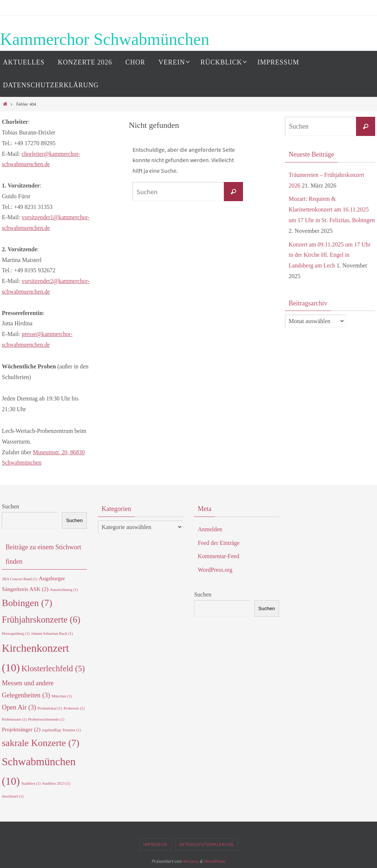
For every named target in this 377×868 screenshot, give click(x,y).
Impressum (155, 844)
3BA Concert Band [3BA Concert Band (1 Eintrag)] (20, 579)
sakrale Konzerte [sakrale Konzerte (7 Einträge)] (41, 743)
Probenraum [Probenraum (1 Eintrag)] (14, 719)
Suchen (10, 506)
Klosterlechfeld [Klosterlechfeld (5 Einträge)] (53, 668)
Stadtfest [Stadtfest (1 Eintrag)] (31, 783)
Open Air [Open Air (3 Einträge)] (19, 707)
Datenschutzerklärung (207, 844)
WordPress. (215, 861)
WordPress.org (215, 570)
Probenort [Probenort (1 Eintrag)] (74, 708)
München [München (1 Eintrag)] (62, 696)
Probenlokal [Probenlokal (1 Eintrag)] (50, 708)
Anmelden (210, 529)
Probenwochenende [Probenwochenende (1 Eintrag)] (46, 719)
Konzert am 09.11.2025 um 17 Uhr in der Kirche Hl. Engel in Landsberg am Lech (330, 255)
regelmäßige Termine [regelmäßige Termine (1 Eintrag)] (61, 730)
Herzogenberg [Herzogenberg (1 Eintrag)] (16, 633)
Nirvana (191, 861)
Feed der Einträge (219, 543)
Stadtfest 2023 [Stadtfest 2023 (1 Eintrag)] (56, 783)
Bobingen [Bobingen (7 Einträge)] (27, 603)
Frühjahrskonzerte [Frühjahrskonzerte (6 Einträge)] (41, 619)
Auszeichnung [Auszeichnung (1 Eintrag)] (64, 590)
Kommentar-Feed (219, 556)
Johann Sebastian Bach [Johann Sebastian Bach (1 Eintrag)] (52, 633)
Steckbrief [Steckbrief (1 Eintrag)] (13, 796)
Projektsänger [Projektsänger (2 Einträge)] (21, 729)
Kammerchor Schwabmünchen (105, 39)
